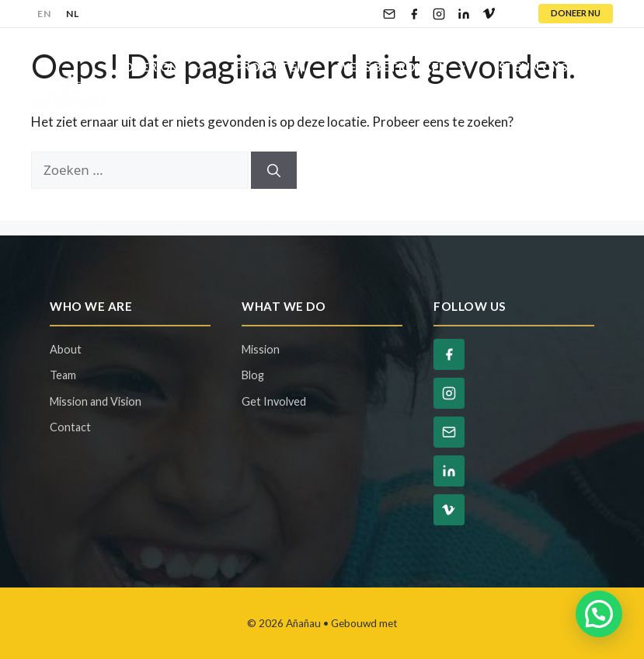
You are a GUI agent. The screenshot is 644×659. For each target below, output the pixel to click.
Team (63, 375)
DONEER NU (576, 13)
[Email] (389, 14)
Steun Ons (551, 67)
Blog (140, 113)
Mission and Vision (96, 401)
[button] (599, 614)
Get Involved (274, 401)
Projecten (271, 67)
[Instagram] (439, 14)
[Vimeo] (489, 14)
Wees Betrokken (410, 67)
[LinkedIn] (464, 14)
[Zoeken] (274, 170)
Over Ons (172, 67)
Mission (261, 349)
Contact (219, 113)
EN (44, 14)
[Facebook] (414, 14)
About (66, 349)
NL (72, 14)
